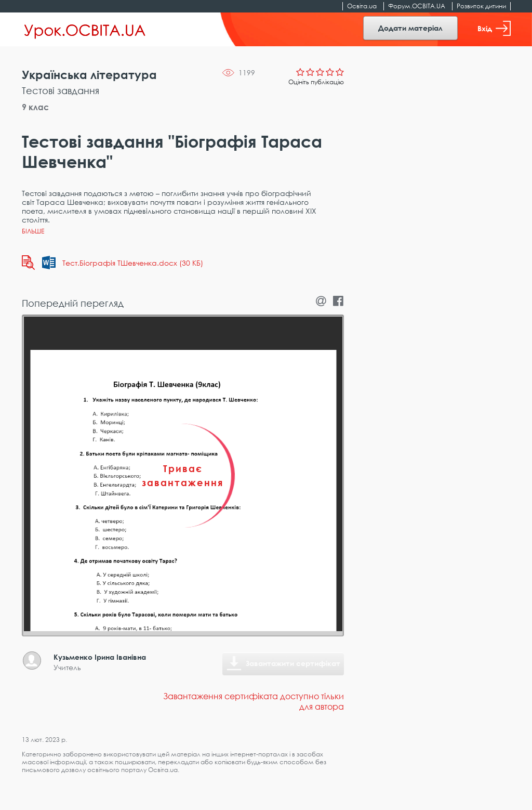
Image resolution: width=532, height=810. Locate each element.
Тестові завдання (61, 90)
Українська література (89, 75)
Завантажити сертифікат (293, 663)
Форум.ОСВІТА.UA (417, 6)
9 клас (35, 107)
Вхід (494, 28)
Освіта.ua (362, 6)
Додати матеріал (410, 28)
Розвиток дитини (481, 6)
